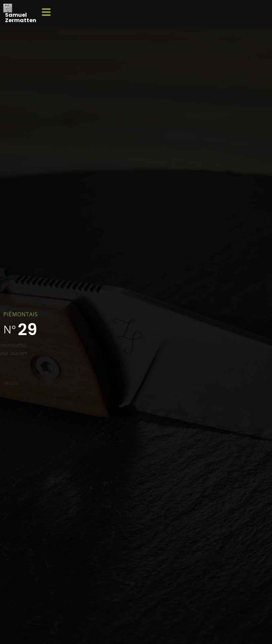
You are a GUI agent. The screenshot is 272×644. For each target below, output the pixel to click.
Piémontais (21, 314)
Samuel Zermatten (21, 18)
